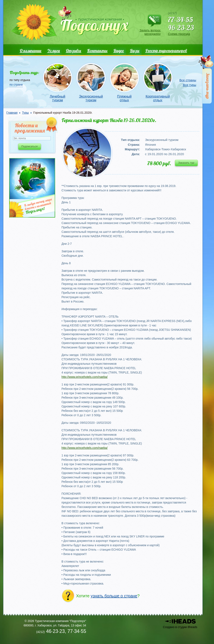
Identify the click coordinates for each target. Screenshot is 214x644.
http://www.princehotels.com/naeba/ (85, 377)
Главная (12, 113)
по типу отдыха (20, 80)
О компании (30, 51)
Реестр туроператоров (166, 51)
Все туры (190, 85)
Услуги (54, 51)
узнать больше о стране (114, 596)
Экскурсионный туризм (91, 98)
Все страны (188, 80)
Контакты (97, 51)
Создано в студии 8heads (180, 627)
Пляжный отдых (124, 98)
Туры (25, 113)
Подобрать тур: (24, 73)
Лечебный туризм (57, 98)
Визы (135, 51)
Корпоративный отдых (158, 98)
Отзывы (73, 51)
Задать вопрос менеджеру (150, 32)
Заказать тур (186, 163)
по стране (16, 85)
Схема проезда (179, 34)
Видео (119, 51)
